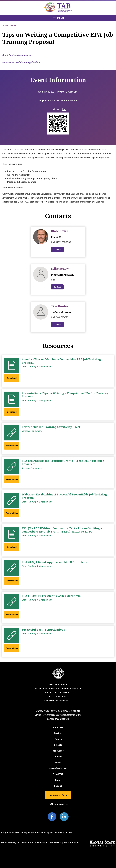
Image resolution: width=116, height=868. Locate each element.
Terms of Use (65, 832)
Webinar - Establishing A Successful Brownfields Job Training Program (64, 496)
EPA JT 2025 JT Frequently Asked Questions (51, 596)
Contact (57, 249)
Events (13, 25)
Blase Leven (60, 231)
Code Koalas (72, 842)
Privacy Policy (49, 832)
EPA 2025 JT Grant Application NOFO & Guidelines (56, 562)
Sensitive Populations (32, 431)
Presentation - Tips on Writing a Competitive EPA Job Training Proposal (65, 395)
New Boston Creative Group (49, 842)
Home (5, 25)
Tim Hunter (60, 306)
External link (12, 446)
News (58, 762)
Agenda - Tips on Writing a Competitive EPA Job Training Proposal (61, 361)
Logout (58, 786)
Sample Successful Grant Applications (22, 62)
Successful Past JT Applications (43, 629)
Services (58, 733)
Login (58, 780)
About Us (58, 727)
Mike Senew (60, 268)
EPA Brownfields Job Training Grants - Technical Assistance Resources (63, 462)
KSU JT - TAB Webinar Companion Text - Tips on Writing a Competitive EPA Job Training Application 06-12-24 (62, 530)
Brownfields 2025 (58, 768)
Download (12, 378)
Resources (58, 751)
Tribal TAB (58, 774)
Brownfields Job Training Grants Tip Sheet (51, 427)
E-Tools (58, 745)
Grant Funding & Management (17, 55)
